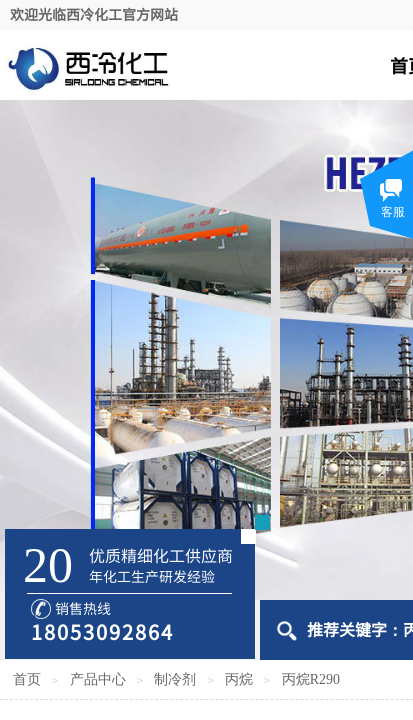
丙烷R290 (311, 679)
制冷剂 (175, 679)
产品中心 (98, 679)
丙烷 (239, 679)
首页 (27, 679)
